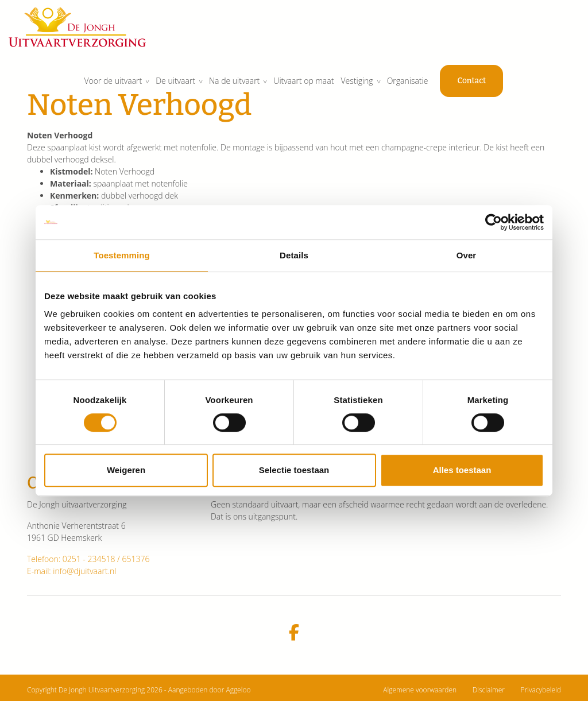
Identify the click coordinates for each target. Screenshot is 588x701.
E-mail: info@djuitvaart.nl (71, 571)
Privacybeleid (541, 690)
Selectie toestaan (294, 470)
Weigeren (126, 470)
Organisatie (465, 86)
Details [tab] (294, 255)
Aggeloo (238, 690)
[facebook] (294, 633)
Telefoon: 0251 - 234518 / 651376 (88, 559)
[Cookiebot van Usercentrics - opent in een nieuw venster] (494, 222)
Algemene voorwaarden (420, 690)
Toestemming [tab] (122, 255)
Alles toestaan (462, 470)
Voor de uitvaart (165, 86)
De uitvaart (228, 86)
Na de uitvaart (288, 86)
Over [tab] (467, 255)
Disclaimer (489, 690)
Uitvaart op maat (359, 86)
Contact (529, 86)
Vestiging (413, 86)
